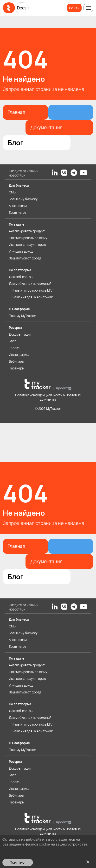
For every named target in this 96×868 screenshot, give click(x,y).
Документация (20, 334)
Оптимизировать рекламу (28, 238)
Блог (12, 341)
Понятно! (18, 862)
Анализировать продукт (27, 231)
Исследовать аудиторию (27, 245)
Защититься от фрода (25, 258)
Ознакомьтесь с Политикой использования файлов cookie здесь (47, 851)
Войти (74, 8)
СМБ (12, 192)
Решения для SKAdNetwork (33, 297)
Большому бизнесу (23, 199)
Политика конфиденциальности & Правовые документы (48, 397)
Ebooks (14, 348)
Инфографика (19, 355)
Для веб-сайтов (21, 277)
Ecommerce (18, 213)
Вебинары (16, 361)
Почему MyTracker (22, 316)
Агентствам (18, 206)
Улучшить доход (21, 251)
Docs (22, 8)
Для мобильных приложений (30, 284)
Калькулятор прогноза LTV (32, 290)
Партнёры (17, 368)
